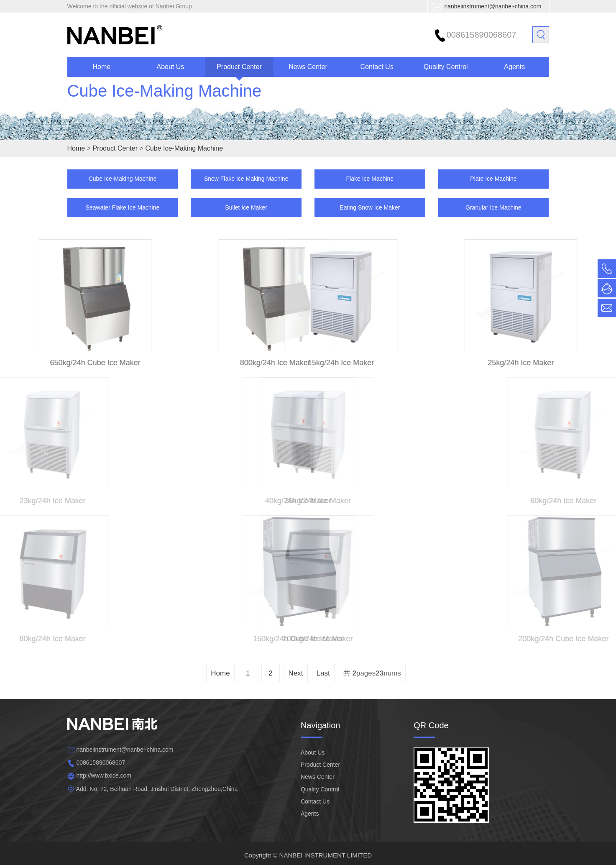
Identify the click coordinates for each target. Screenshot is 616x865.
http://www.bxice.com (104, 775)
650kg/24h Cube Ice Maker (81, 363)
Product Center (239, 67)
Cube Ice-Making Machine (165, 100)
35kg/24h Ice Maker (341, 501)
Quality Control (446, 67)
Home (101, 67)
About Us (170, 67)
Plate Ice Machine (493, 179)
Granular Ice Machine (493, 207)
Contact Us (377, 67)
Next (296, 673)
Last (323, 673)
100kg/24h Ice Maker (341, 639)
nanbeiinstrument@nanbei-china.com (493, 6)
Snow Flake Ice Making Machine (246, 179)
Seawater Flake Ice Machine (123, 207)
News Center (308, 67)
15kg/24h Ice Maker (326, 363)
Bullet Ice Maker (246, 207)
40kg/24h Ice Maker (275, 501)
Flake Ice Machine (370, 179)
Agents (514, 67)
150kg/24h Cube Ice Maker (275, 639)
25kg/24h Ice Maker (535, 363)
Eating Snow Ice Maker (370, 207)
